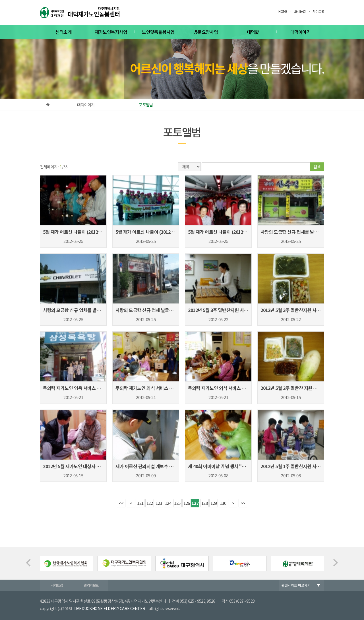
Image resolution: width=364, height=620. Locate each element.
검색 (317, 167)
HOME (283, 11)
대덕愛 (253, 32)
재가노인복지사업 (111, 32)
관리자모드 (91, 585)
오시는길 (300, 11)
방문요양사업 (206, 32)
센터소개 (64, 32)
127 (195, 503)
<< (121, 503)
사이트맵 (318, 11)
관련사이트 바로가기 (296, 585)
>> (243, 503)
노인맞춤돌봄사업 (158, 32)
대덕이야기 (301, 32)
